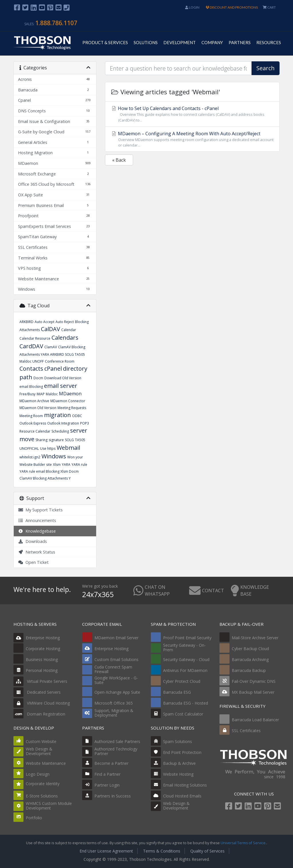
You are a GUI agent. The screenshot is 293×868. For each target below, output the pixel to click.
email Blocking (31, 387)
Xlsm (57, 465)
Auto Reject (65, 322)
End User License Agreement (106, 851)
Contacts (31, 368)
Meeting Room (31, 416)
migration (58, 415)
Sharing (41, 440)
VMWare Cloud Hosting (42, 703)
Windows (54, 456)
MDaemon (70, 394)
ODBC (77, 416)
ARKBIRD (26, 322)
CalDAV (51, 329)
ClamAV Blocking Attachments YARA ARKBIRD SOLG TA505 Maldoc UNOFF (52, 354)
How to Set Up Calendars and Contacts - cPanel (192, 114)
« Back (119, 160)
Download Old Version (63, 378)
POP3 (85, 423)
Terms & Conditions (162, 851)
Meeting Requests (72, 408)
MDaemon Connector (68, 401)
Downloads (32, 541)
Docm (38, 378)
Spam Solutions (178, 741)
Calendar (69, 330)
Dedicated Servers (37, 692)
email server (61, 386)
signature (56, 440)
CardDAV (31, 346)
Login (192, 7)
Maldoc (52, 394)
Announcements (37, 520)
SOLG (69, 440)
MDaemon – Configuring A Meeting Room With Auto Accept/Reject (192, 139)
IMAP (41, 394)
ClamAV (51, 347)
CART (269, 7)
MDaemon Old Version (38, 408)
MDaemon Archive (34, 401)
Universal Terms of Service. (243, 843)
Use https (48, 448)
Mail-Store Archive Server (255, 638)
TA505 (80, 440)
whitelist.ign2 (30, 457)
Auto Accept (44, 322)
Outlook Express (33, 423)
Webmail (68, 448)
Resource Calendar (35, 431)
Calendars (65, 338)
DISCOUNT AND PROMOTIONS (232, 7)
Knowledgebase (37, 531)
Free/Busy (27, 394)
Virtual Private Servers (40, 681)
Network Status (37, 552)
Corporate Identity (43, 784)
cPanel (53, 368)
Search (266, 68)
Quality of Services (207, 851)
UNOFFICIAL (29, 448)
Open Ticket (33, 562)
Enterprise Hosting (37, 638)
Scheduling (60, 431)
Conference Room (60, 361)
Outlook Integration (63, 423)
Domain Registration (39, 714)
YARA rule (79, 465)
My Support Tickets (40, 510)
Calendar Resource (35, 338)
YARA (66, 465)
